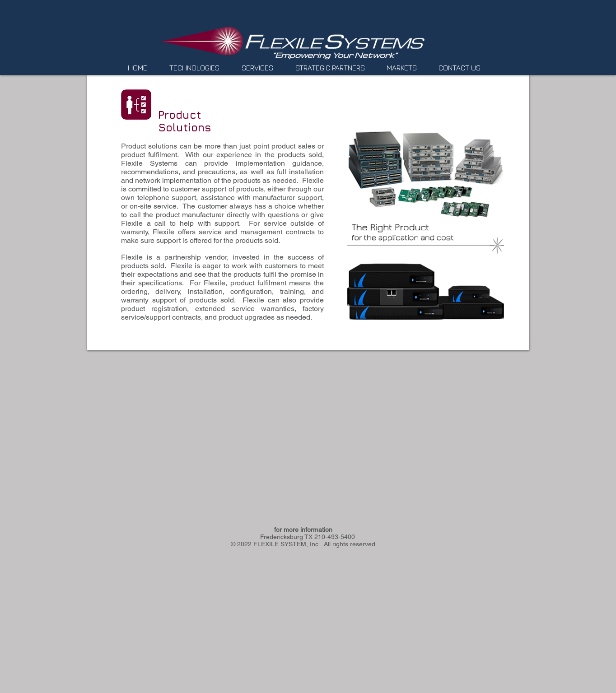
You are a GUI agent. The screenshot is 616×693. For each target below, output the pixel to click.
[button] (199, 68)
